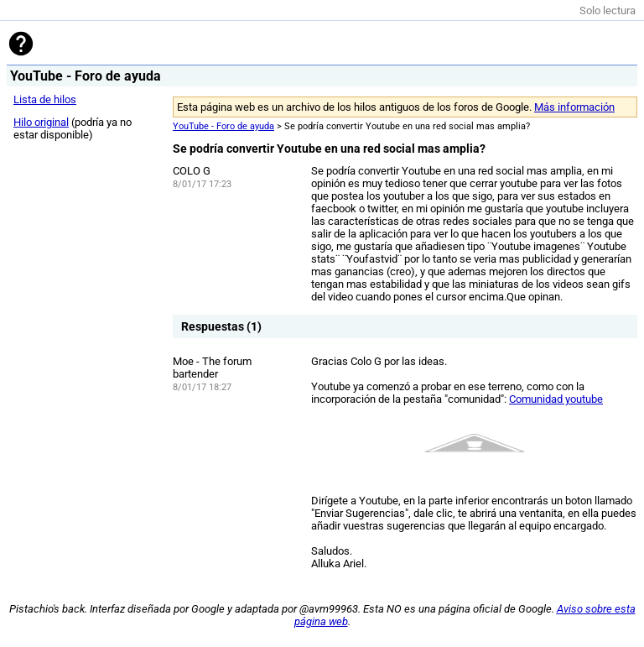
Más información (574, 107)
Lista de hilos (45, 99)
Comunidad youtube (556, 399)
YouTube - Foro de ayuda (223, 126)
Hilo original (41, 122)
